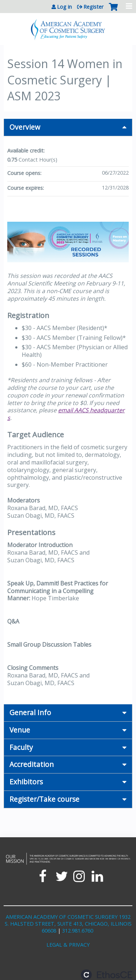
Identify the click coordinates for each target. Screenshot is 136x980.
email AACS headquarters (66, 414)
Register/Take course (44, 799)
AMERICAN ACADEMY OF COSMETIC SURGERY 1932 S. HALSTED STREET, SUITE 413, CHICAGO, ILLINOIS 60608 (68, 923)
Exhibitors (26, 782)
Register (93, 7)
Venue (20, 730)
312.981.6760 (78, 931)
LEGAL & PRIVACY (68, 945)
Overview (25, 127)
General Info (30, 712)
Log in (64, 7)
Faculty (21, 747)
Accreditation (32, 764)
